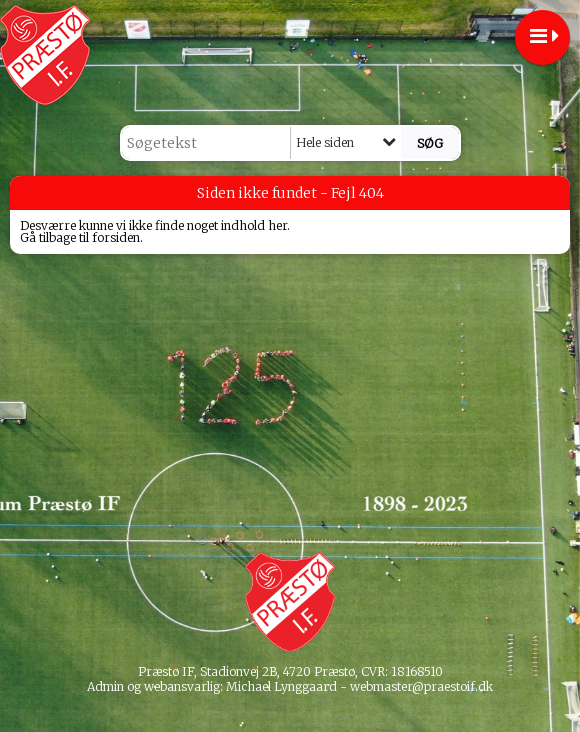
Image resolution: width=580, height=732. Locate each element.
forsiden (116, 237)
